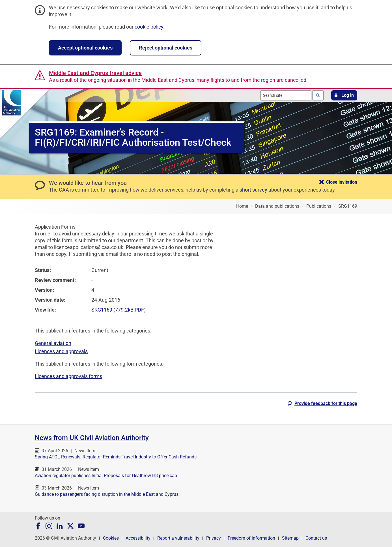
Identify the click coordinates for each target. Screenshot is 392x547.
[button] (344, 95)
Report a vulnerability (178, 538)
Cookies (111, 538)
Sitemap (290, 538)
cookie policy (149, 27)
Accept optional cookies (85, 48)
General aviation (53, 343)
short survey (253, 190)
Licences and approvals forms (68, 376)
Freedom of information (251, 538)
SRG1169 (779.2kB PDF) (119, 310)
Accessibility (138, 538)
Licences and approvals (61, 351)
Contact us (316, 538)
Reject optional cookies (166, 48)
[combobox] (286, 95)
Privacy (214, 538)
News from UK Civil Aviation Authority (92, 438)
